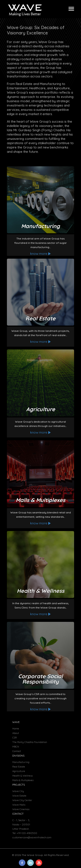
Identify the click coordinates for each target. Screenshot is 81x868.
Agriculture (19, 771)
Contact (17, 751)
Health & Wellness (22, 776)
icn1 (22, 863)
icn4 (39, 863)
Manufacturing (21, 762)
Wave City (18, 791)
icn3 (30, 863)
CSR (15, 738)
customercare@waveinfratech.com (32, 837)
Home (16, 729)
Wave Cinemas (21, 809)
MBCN (16, 747)
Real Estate (19, 767)
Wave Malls (19, 805)
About (16, 733)
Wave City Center (22, 800)
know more (41, 254)
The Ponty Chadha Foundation (30, 742)
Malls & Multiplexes (23, 780)
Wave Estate (19, 796)
